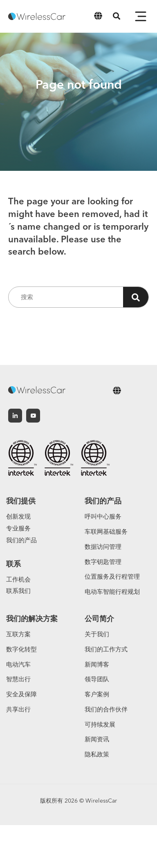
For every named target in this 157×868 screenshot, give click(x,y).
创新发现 (18, 516)
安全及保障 (21, 694)
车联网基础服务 (106, 531)
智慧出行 (18, 679)
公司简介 (99, 619)
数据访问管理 (103, 547)
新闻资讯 (97, 739)
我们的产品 (21, 540)
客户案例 (97, 694)
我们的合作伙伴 (106, 709)
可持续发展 (100, 724)
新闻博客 (97, 664)
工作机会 (18, 579)
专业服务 (18, 528)
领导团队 (97, 679)
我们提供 (21, 501)
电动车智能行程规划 (112, 592)
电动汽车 (18, 664)
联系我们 (18, 591)
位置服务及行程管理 (112, 576)
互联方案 (18, 634)
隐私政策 (97, 754)
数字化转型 (21, 649)
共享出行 (18, 709)
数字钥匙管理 (103, 562)
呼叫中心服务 (103, 516)
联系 (13, 564)
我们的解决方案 (32, 619)
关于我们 (97, 634)
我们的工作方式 (106, 649)
